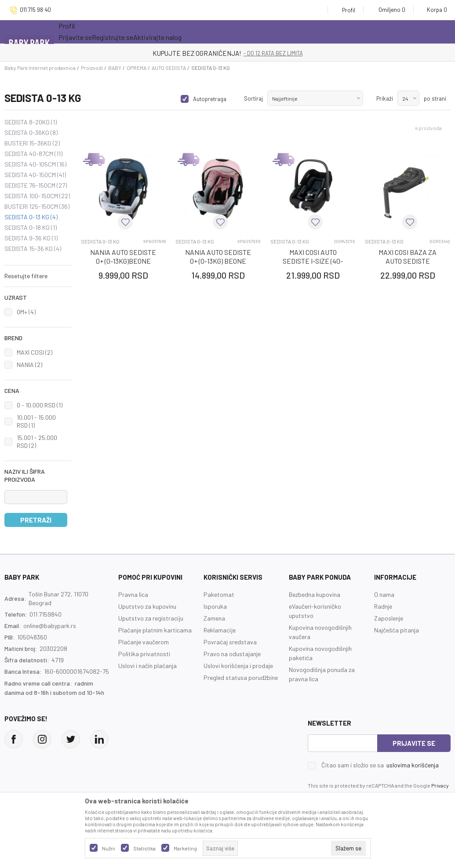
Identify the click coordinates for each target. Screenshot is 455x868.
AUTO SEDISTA (169, 68)
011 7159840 (45, 614)
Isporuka (215, 606)
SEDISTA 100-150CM (37, 196)
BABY (115, 68)
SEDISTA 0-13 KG (31, 217)
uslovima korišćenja (413, 765)
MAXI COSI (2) (35, 352)
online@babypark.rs (50, 626)
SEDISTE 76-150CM (36, 185)
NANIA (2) (29, 365)
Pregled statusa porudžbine (241, 677)
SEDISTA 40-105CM (35, 164)
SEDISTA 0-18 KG (31, 228)
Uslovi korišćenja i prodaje (238, 666)
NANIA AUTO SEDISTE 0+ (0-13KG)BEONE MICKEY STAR (123, 261)
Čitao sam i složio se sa (380, 765)
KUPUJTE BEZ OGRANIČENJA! (197, 53)
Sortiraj (253, 98)
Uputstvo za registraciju (151, 618)
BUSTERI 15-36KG (32, 143)
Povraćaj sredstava (230, 642)
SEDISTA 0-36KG (31, 133)
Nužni (109, 848)
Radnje (383, 606)
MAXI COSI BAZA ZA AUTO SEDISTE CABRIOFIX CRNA (408, 261)
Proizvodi (92, 68)
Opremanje (213, 32)
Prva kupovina (267, 32)
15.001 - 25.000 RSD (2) (37, 441)
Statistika (144, 848)
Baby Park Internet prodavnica (40, 68)
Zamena (214, 618)
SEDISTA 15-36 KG (33, 249)
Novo (173, 32)
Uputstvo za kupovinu (147, 606)
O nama (384, 594)
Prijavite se (414, 743)
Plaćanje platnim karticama (155, 630)
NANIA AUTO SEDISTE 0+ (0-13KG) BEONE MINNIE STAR (218, 261)
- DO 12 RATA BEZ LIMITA (273, 53)
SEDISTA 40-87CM (33, 154)
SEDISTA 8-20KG (31, 122)
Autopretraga (210, 99)
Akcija (135, 32)
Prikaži (385, 98)
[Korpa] (434, 10)
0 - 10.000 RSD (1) (40, 405)
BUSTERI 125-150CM (37, 207)
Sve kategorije (87, 32)
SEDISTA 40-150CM (35, 175)
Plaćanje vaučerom (144, 642)
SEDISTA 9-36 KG (31, 238)
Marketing (185, 848)
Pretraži (36, 520)
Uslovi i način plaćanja (147, 666)
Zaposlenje (389, 618)
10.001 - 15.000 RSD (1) (36, 421)
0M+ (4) (26, 312)
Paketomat (219, 594)
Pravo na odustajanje (232, 654)
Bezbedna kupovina (315, 594)
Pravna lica (133, 594)
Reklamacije (220, 630)
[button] (38, 276)
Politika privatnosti (144, 654)
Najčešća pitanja (397, 630)
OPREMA (136, 68)
